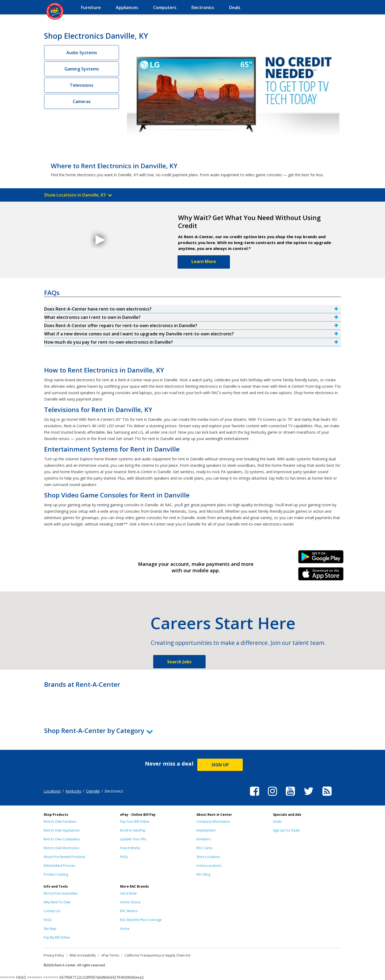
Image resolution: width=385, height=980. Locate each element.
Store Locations (208, 857)
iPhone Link (321, 576)
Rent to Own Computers (62, 839)
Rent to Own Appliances (62, 830)
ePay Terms (110, 955)
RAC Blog (203, 874)
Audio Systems (82, 53)
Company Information (213, 822)
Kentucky (73, 791)
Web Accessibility (83, 955)
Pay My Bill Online (57, 937)
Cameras (82, 101)
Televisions (82, 85)
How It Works (130, 848)
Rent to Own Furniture (60, 822)
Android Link (321, 559)
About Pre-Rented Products (64, 857)
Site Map (50, 929)
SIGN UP (220, 765)
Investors (203, 839)
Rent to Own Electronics (61, 848)
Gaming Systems (82, 69)
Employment (206, 830)
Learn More (204, 261)
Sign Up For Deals (286, 830)
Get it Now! (128, 893)
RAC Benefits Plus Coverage (141, 920)
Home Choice (130, 902)
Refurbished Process (59, 866)
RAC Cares (204, 848)
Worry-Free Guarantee (61, 893)
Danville (93, 791)
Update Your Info (133, 839)
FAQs (124, 857)
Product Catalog (56, 874)
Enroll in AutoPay (133, 830)
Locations (52, 791)
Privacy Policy (54, 955)
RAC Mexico (129, 911)
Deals (277, 822)
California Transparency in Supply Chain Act (157, 955)
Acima (125, 929)
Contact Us (52, 911)
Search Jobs (179, 662)
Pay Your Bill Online (135, 822)
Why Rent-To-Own (57, 902)
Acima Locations (209, 866)
